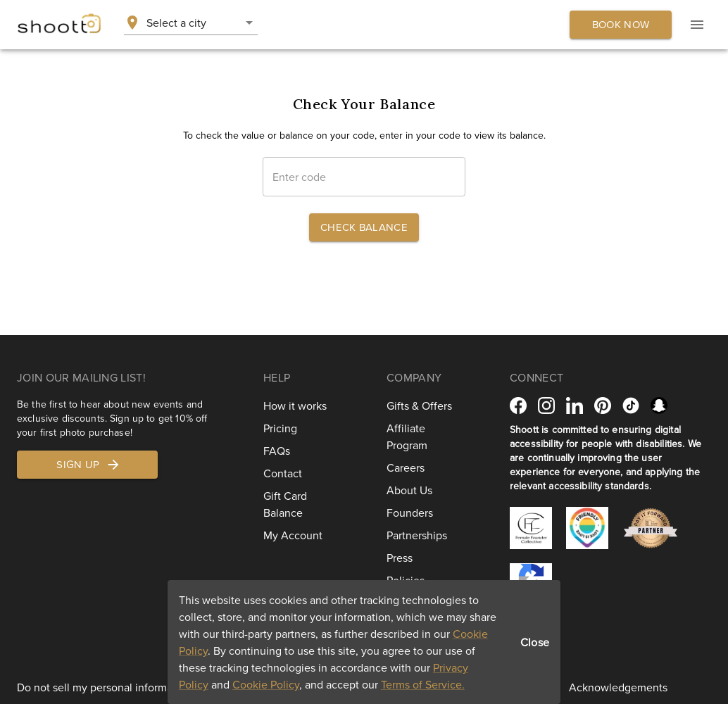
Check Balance (364, 227)
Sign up (88, 465)
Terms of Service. (423, 684)
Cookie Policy (266, 684)
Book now (621, 24)
